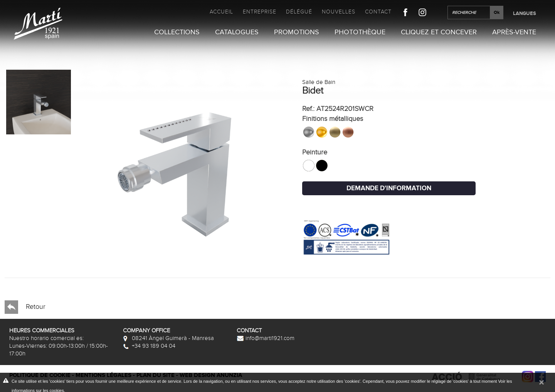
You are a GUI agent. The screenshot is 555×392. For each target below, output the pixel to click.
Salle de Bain (319, 82)
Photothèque (360, 32)
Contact (378, 12)
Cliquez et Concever (439, 32)
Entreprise (260, 12)
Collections (177, 32)
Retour (25, 307)
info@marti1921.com (266, 338)
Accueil (221, 12)
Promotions (297, 32)
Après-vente (514, 32)
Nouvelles (339, 12)
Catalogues (237, 32)
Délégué (299, 12)
